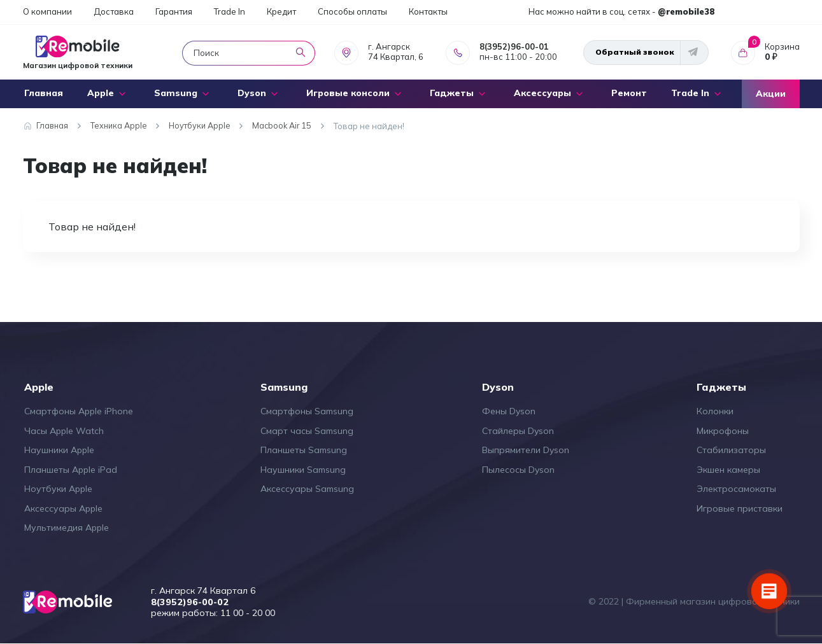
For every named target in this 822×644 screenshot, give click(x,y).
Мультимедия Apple (67, 528)
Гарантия (174, 11)
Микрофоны (723, 431)
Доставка (114, 11)
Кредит (281, 11)
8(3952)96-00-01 (514, 46)
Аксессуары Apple (63, 508)
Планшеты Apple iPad (71, 470)
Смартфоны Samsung (307, 411)
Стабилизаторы (731, 450)
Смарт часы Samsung (307, 431)
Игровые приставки (740, 508)
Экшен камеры (728, 470)
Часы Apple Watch (64, 431)
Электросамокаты (736, 489)
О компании (47, 11)
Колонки (715, 411)
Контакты (428, 11)
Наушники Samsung (303, 470)
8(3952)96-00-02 (191, 602)
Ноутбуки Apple (58, 489)
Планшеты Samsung (304, 450)
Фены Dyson (509, 411)
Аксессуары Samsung (307, 489)
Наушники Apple (59, 450)
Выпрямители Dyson (526, 450)
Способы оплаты (352, 11)
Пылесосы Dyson (518, 470)
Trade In (230, 11)
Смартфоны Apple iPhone (79, 411)
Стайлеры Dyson (518, 431)
